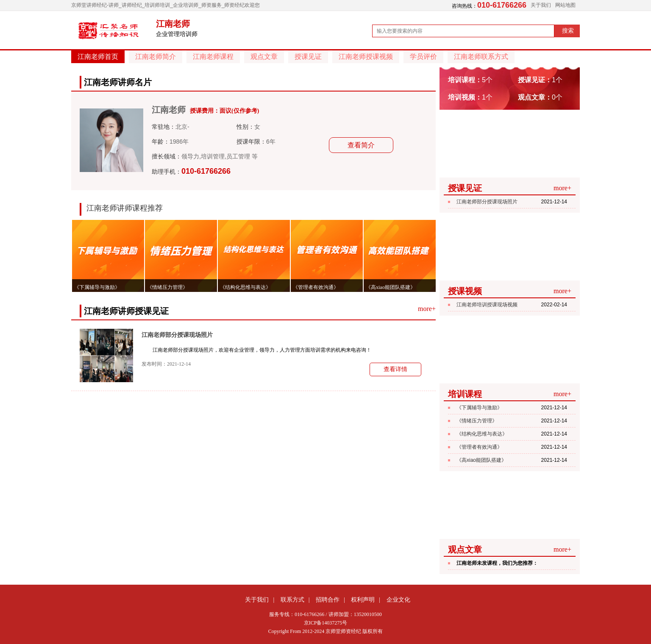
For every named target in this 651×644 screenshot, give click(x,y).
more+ (427, 309)
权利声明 (363, 600)
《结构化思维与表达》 (482, 434)
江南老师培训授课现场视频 (487, 305)
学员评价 (423, 57)
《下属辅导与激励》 (479, 408)
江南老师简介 (156, 57)
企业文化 (398, 600)
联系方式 (292, 600)
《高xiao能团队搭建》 (481, 460)
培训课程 (465, 394)
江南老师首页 (98, 57)
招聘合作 (328, 600)
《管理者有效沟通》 (479, 447)
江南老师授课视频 (366, 57)
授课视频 (465, 291)
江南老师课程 (213, 57)
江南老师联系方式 (481, 57)
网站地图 (565, 5)
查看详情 (395, 369)
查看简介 (361, 145)
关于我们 (541, 5)
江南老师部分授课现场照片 (177, 335)
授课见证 (308, 57)
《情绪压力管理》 (477, 421)
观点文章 (264, 57)
